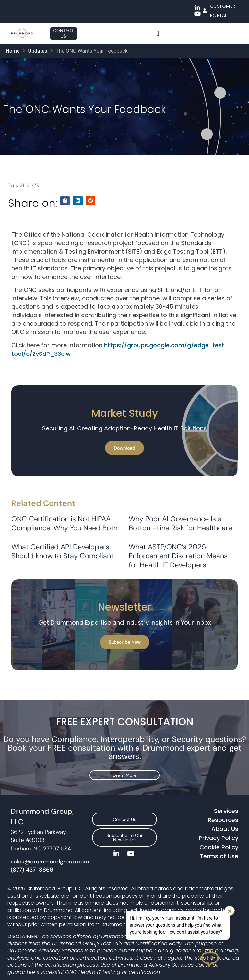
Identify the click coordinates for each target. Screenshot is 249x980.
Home (13, 51)
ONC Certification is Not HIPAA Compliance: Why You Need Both (64, 523)
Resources (223, 815)
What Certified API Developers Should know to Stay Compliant (62, 551)
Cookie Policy (219, 842)
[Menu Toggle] (158, 33)
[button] (65, 201)
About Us (225, 824)
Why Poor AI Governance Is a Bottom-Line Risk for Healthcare (180, 523)
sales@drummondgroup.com (50, 857)
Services (226, 806)
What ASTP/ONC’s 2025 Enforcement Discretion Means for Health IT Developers (178, 556)
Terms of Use (219, 851)
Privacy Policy (219, 833)
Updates (38, 51)
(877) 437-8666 (32, 865)
